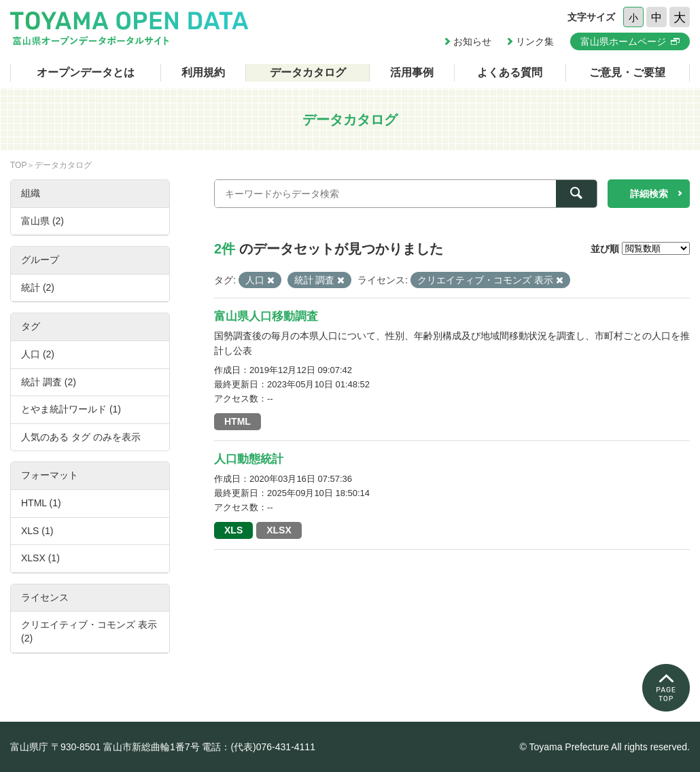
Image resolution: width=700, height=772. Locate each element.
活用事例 (412, 72)
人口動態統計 (249, 459)
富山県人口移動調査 (266, 316)
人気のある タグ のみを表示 (81, 437)
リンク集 (535, 41)
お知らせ (472, 41)
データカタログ (308, 72)
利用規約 (203, 72)
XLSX (279, 530)
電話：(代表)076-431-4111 (259, 747)
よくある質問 (510, 72)
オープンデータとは (86, 72)
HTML (238, 421)
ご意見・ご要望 (627, 72)
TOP (18, 165)
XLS (233, 530)
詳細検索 (649, 194)
